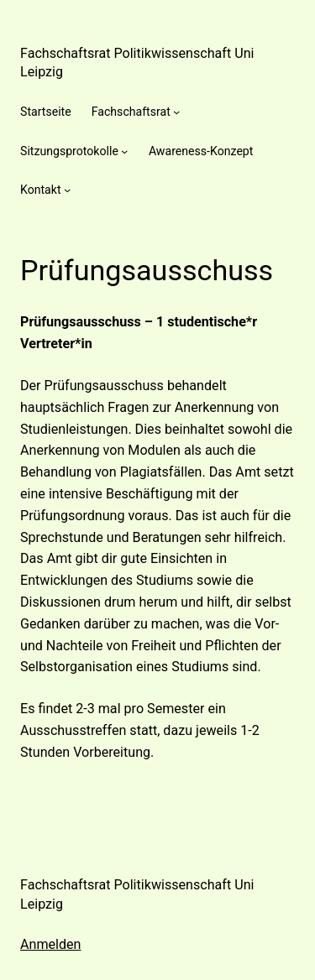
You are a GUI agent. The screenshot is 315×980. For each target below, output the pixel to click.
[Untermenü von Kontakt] (67, 190)
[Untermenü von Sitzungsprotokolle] (124, 151)
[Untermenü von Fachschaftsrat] (176, 112)
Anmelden (51, 944)
